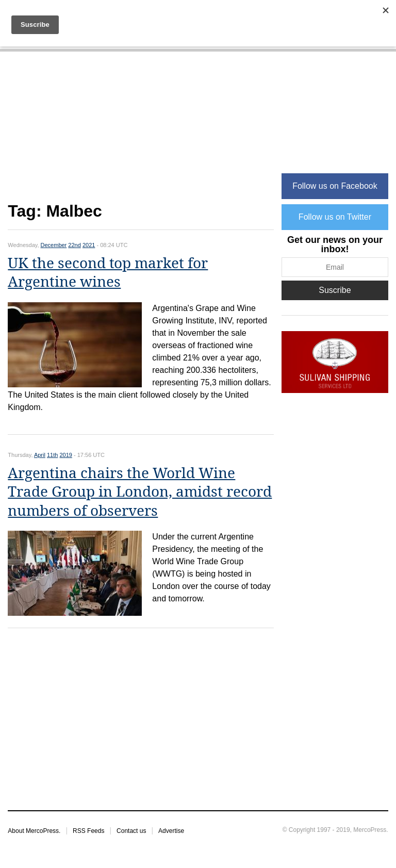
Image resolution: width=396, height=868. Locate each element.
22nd (74, 245)
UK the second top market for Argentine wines (108, 273)
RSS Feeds (88, 831)
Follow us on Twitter (335, 217)
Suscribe (335, 290)
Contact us (131, 831)
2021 (89, 245)
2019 (65, 455)
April (40, 455)
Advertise (171, 831)
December (54, 245)
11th (52, 455)
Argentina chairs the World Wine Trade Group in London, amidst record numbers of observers (140, 492)
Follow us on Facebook (335, 186)
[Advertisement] (141, 132)
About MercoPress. (34, 831)
